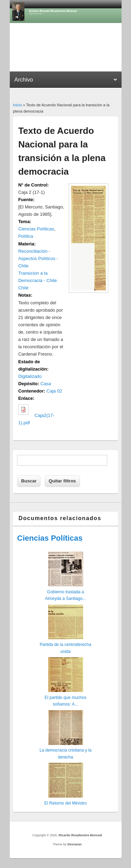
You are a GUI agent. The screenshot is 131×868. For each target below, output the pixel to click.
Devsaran (75, 844)
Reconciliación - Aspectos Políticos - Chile (38, 258)
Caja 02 (54, 391)
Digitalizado (30, 376)
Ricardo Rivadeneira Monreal (80, 835)
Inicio (17, 105)
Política (26, 236)
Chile (23, 288)
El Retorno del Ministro (65, 803)
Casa (46, 384)
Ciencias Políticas (36, 229)
